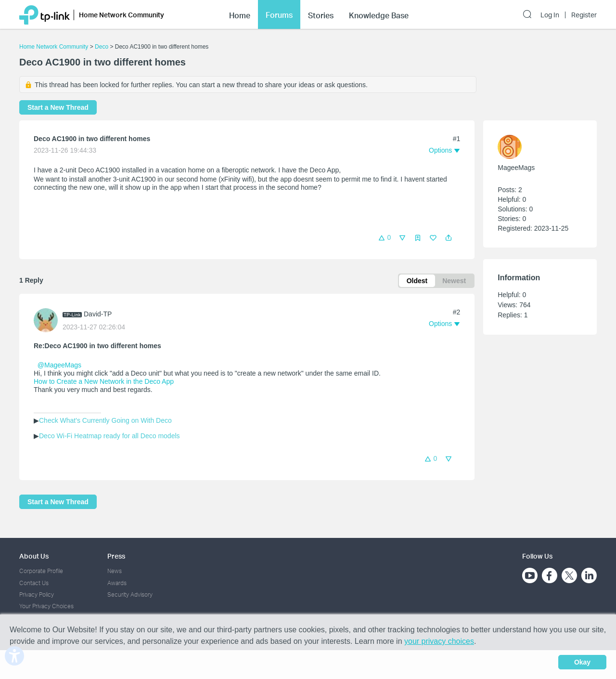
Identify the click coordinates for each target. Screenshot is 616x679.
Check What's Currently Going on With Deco (105, 420)
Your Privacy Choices (46, 606)
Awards (117, 583)
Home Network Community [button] (122, 15)
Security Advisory (130, 594)
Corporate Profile (41, 571)
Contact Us (34, 583)
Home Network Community (54, 47)
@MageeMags (59, 365)
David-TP (98, 314)
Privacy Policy (37, 594)
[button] (449, 238)
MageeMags (516, 168)
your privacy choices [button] (439, 641)
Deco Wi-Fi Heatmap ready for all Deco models (109, 436)
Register (584, 15)
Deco (102, 47)
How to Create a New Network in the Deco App (104, 381)
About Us (34, 556)
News (115, 571)
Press (116, 556)
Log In (550, 15)
